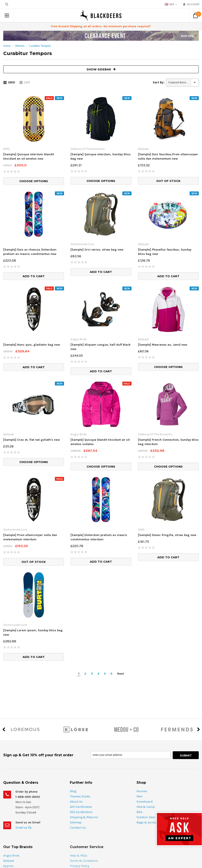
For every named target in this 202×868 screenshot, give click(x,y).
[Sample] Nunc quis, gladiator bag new (32, 345)
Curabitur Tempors (40, 46)
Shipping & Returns (84, 817)
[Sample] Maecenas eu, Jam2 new (163, 345)
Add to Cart (34, 276)
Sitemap (76, 822)
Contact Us (78, 828)
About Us (76, 802)
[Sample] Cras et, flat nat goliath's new (32, 440)
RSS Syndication (81, 812)
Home (7, 46)
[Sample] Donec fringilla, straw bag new (167, 535)
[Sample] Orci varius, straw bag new (97, 250)
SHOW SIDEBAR (101, 69)
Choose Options (34, 181)
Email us (23, 828)
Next (121, 674)
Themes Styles (80, 796)
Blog (73, 791)
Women (20, 46)
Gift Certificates (81, 807)
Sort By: (159, 82)
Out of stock (168, 181)
